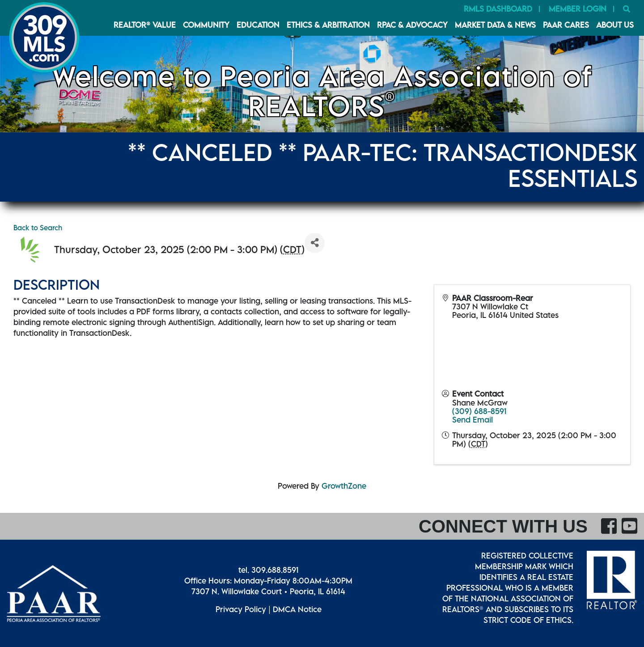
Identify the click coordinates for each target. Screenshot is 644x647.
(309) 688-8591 (479, 411)
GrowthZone (344, 486)
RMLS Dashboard (498, 9)
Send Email (472, 420)
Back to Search (38, 228)
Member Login (578, 9)
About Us (615, 25)
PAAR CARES (566, 25)
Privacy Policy (241, 609)
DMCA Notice (297, 609)
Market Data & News (495, 25)
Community (206, 25)
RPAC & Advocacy (412, 25)
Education (258, 25)
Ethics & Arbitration (328, 25)
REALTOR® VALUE (145, 25)
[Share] (315, 243)
